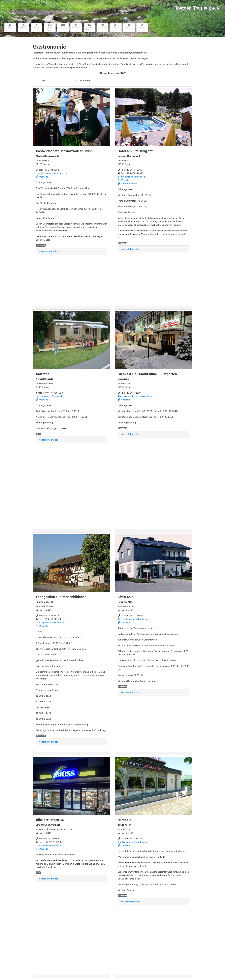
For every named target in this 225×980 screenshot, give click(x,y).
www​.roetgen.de (103, 26)
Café (43, 81)
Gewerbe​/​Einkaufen (89, 27)
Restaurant (84, 81)
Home (10, 26)
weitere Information (49, 251)
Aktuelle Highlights (50, 27)
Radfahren (23, 26)
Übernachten (63, 26)
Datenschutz (142, 26)
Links (116, 26)
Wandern (37, 26)
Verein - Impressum (129, 27)
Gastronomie (76, 26)
